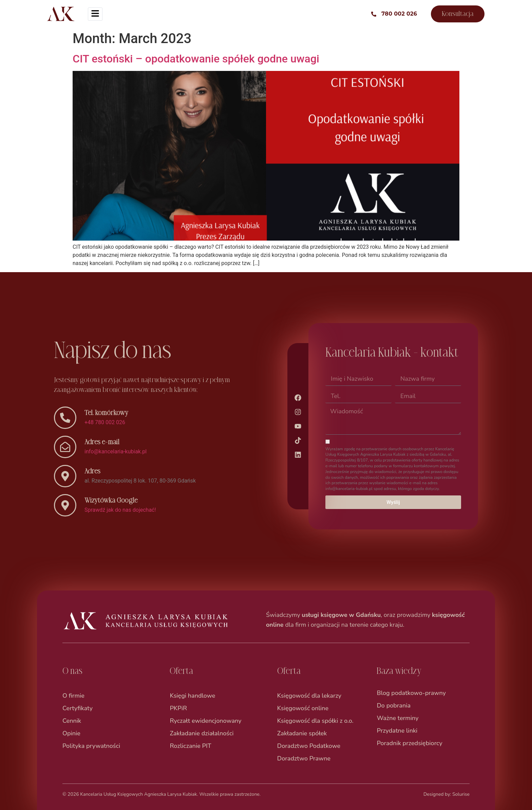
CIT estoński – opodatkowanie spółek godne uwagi (196, 59)
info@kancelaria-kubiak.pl (116, 451)
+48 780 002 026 (105, 422)
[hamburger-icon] (95, 14)
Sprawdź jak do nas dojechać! (120, 510)
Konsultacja (458, 14)
